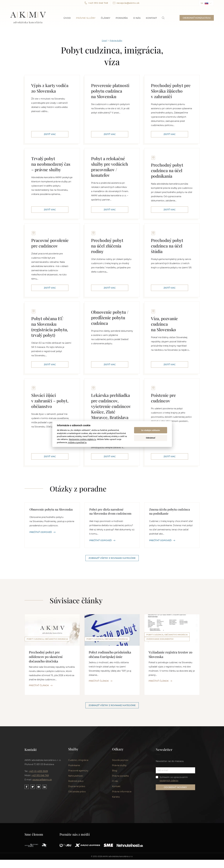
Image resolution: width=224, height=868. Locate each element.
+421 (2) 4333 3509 (38, 813)
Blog (115, 813)
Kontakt (151, 18)
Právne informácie (122, 834)
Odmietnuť (151, 438)
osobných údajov (169, 823)
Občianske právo (77, 834)
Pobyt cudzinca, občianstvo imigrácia (47, 639)
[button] (206, 3)
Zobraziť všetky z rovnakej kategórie (112, 558)
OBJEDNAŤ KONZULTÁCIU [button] (197, 18)
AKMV (28, 18)
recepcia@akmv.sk (126, 3)
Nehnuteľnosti (76, 818)
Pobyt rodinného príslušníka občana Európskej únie (110, 654)
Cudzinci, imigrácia (78, 802)
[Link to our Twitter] (33, 829)
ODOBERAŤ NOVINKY (175, 829)
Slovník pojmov (120, 802)
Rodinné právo (76, 823)
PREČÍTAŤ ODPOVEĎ (42, 532)
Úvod (67, 18)
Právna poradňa (120, 818)
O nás (137, 18)
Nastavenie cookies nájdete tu (82, 439)
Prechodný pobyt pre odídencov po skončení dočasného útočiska (46, 657)
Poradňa (122, 18)
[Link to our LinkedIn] (45, 829)
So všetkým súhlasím (151, 430)
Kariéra (116, 839)
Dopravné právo (77, 829)
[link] (163, 18)
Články (106, 18)
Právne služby (86, 18)
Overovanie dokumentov (160, 686)
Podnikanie (74, 808)
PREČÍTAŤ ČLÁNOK (41, 685)
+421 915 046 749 (96, 3)
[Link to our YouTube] (39, 829)
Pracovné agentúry (78, 813)
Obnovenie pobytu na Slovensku (51, 509)
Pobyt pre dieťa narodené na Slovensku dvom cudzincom (110, 511)
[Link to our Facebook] (27, 829)
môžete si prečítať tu (77, 442)
